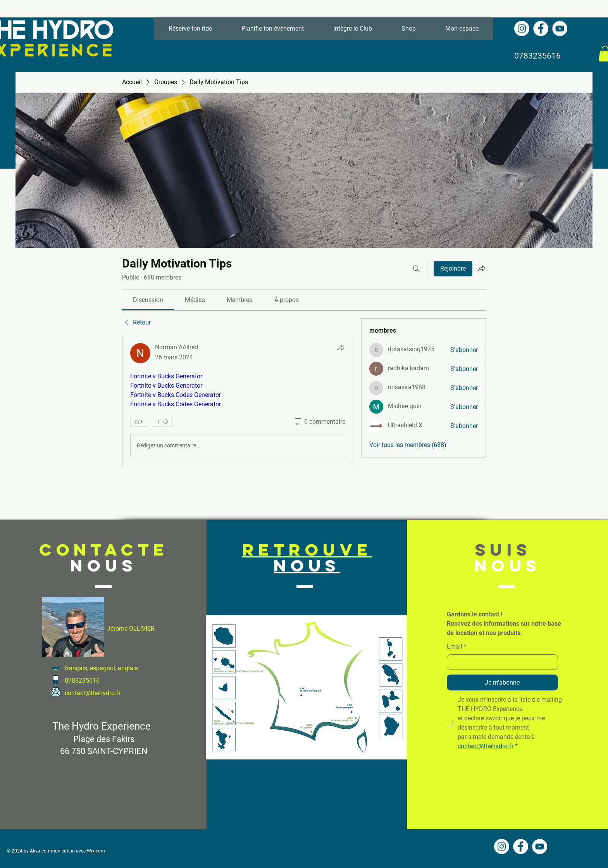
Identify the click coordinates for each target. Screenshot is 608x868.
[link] (148, 300)
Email (457, 647)
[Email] (500, 662)
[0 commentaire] (319, 422)
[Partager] (341, 348)
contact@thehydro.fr (93, 693)
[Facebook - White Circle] (541, 28)
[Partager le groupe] (482, 268)
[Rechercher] (416, 269)
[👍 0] (139, 422)
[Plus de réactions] (162, 422)
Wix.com (96, 851)
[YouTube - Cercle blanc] (560, 28)
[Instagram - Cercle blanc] (522, 28)
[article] (238, 402)
